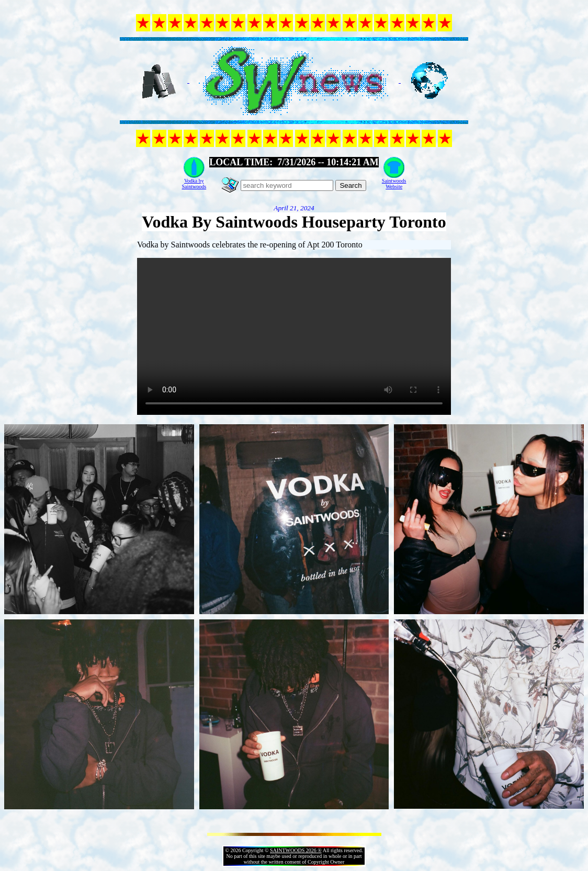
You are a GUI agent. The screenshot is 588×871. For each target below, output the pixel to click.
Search (350, 185)
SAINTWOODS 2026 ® (296, 850)
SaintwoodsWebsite (394, 184)
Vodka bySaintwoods (194, 184)
